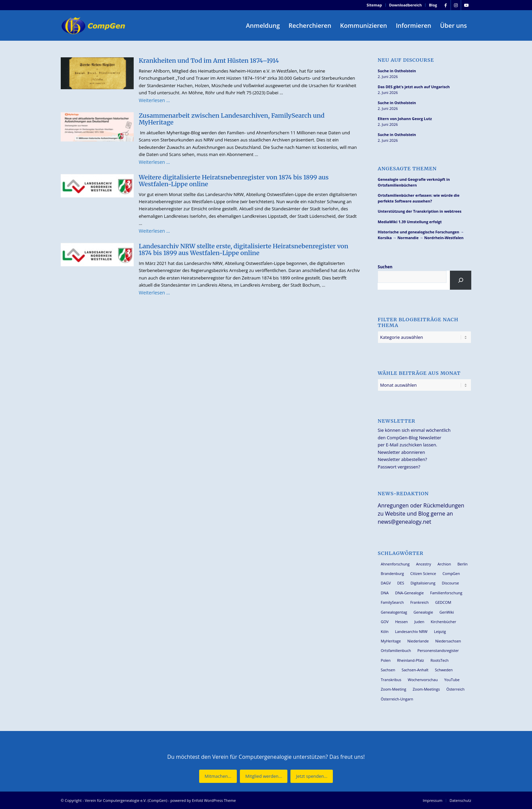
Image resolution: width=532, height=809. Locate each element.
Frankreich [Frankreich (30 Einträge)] (419, 602)
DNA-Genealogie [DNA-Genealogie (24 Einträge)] (410, 593)
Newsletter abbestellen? (402, 459)
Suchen (385, 267)
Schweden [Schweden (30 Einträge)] (444, 670)
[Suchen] (461, 280)
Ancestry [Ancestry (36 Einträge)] (423, 564)
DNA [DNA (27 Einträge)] (385, 593)
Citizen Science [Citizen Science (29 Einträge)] (423, 573)
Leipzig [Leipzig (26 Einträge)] (440, 631)
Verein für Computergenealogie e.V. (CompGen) (126, 800)
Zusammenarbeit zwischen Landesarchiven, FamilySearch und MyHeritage (232, 119)
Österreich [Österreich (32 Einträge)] (455, 689)
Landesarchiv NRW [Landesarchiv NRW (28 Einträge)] (411, 631)
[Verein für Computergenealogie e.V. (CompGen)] (94, 25)
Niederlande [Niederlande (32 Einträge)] (418, 641)
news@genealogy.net (404, 522)
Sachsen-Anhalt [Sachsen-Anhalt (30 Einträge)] (415, 670)
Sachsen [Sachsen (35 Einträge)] (388, 670)
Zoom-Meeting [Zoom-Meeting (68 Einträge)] (393, 689)
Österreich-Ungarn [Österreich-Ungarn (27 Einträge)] (397, 699)
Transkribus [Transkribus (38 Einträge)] (391, 680)
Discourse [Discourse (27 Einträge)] (450, 583)
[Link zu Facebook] (446, 5)
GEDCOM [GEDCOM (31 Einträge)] (443, 602)
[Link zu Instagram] (456, 5)
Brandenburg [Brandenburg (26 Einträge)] (392, 573)
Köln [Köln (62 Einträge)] (385, 631)
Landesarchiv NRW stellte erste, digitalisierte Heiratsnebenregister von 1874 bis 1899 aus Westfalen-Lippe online (244, 249)
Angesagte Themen (407, 169)
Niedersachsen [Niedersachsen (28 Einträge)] (448, 641)
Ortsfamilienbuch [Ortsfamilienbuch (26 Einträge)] (396, 650)
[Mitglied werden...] (264, 776)
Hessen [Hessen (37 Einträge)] (401, 622)
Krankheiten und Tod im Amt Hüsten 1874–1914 (209, 61)
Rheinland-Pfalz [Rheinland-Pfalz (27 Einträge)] (411, 660)
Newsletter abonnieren (401, 452)
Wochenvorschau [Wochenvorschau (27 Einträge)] (423, 680)
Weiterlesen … (154, 100)
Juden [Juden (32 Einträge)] (419, 622)
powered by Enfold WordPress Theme (203, 800)
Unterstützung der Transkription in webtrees (420, 211)
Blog (433, 5)
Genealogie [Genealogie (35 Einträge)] (423, 612)
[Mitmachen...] (218, 776)
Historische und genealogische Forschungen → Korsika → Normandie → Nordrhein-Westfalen (421, 235)
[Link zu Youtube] (466, 5)
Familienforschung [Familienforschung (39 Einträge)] (446, 593)
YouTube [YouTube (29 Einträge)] (452, 680)
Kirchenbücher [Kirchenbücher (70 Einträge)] (443, 622)
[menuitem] (375, 5)
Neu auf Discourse (406, 60)
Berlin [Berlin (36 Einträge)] (462, 564)
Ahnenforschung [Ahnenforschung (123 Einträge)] (395, 564)
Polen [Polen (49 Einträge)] (386, 660)
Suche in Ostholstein (397, 71)
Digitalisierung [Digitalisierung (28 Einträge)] (423, 583)
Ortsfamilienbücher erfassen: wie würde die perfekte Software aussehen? (419, 198)
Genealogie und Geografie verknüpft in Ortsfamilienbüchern (414, 182)
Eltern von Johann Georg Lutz (405, 119)
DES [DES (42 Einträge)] (401, 583)
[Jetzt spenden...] (311, 776)
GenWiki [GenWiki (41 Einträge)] (446, 612)
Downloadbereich (406, 5)
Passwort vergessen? (399, 467)
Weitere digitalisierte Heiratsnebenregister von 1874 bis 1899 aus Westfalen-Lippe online (234, 181)
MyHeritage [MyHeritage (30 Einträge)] (391, 641)
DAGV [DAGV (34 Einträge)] (386, 583)
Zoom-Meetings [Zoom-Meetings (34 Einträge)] (426, 689)
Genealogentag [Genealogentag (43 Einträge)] (394, 612)
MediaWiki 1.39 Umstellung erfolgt (410, 222)
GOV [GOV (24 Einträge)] (385, 622)
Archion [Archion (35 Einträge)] (444, 564)
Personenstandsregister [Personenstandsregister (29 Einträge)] (438, 650)
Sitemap (374, 5)
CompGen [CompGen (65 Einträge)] (451, 573)
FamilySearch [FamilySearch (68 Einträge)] (392, 602)
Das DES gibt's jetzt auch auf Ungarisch (414, 87)
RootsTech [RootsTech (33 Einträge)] (440, 660)
